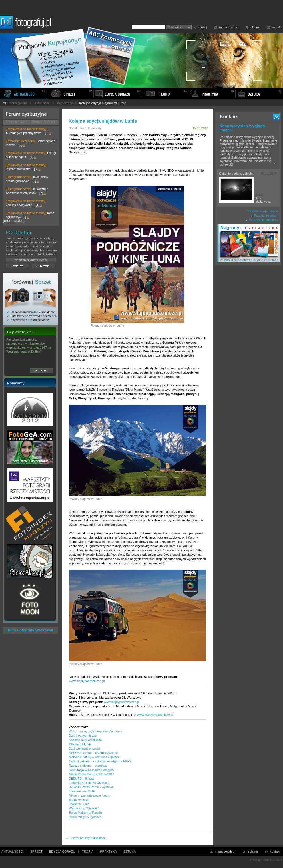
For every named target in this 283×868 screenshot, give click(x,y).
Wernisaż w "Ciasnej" (84, 808)
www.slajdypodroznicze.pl (87, 681)
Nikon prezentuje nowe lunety (89, 796)
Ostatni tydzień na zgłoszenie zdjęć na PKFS (100, 761)
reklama (255, 27)
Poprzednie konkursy (262, 220)
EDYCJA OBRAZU (62, 851)
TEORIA (88, 851)
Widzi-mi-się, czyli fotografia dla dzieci (95, 731)
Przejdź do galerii (265, 216)
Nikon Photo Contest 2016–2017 (92, 774)
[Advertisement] (248, 358)
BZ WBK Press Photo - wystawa (91, 787)
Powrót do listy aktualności (86, 838)
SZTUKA (130, 851)
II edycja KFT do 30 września (89, 783)
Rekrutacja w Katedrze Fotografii (92, 770)
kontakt (277, 27)
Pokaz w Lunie (79, 804)
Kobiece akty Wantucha (85, 740)
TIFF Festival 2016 (82, 791)
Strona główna (15, 103)
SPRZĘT (36, 851)
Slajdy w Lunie (79, 800)
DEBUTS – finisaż (81, 778)
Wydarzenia (65, 103)
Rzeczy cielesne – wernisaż (88, 766)
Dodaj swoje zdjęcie (263, 211)
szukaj (202, 27)
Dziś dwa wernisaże (83, 736)
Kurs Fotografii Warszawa (30, 630)
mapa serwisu (229, 27)
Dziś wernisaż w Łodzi (84, 748)
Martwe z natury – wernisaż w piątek (94, 757)
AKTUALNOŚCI (13, 851)
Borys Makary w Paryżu (85, 813)
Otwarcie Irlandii (80, 744)
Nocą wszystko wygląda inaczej (242, 128)
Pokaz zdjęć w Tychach (85, 817)
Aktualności (42, 103)
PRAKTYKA (108, 851)
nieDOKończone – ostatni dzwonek (93, 753)
